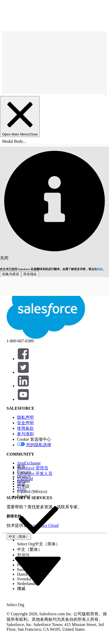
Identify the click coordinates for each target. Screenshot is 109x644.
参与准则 (25, 434)
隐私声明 (25, 417)
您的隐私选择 (39, 445)
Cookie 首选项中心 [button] (34, 439)
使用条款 (25, 428)
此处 (100, 269)
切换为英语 (11, 274)
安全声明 (25, 423)
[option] (38, 467)
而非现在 (30, 274)
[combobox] (38, 570)
